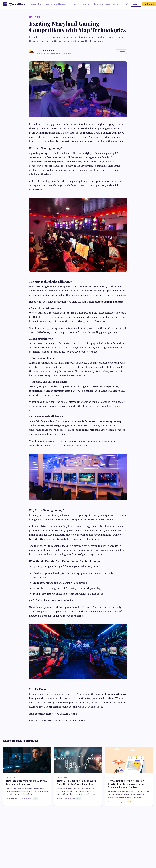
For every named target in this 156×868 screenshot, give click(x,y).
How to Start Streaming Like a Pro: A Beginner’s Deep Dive (26, 782)
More (117, 4)
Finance (85, 4)
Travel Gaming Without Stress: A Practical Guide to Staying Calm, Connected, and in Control (126, 784)
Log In (136, 4)
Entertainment (36, 17)
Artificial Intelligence (56, 4)
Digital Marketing (101, 4)
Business (74, 4)
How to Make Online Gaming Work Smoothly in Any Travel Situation (76, 782)
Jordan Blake (12, 799)
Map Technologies (46, 50)
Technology (37, 4)
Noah (60, 799)
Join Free (149, 4)
